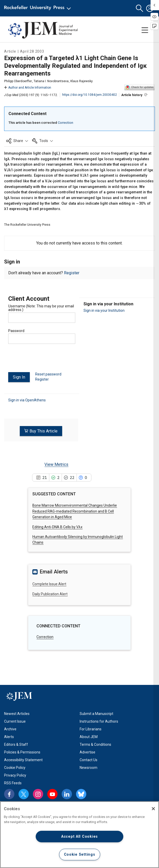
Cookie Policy (15, 768)
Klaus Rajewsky (82, 81)
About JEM (89, 737)
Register (72, 273)
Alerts (9, 737)
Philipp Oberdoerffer (18, 81)
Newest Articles (17, 714)
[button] (139, 8)
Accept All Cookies (79, 837)
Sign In (19, 377)
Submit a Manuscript (96, 714)
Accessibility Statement (23, 760)
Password (16, 331)
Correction (66, 123)
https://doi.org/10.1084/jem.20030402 (90, 95)
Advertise (87, 752)
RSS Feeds (13, 783)
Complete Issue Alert (49, 584)
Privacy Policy (15, 775)
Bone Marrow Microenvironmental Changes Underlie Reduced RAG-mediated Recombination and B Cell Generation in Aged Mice (75, 511)
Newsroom (88, 768)
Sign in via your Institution (104, 310)
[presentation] (47, 360)
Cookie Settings (80, 855)
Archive (10, 729)
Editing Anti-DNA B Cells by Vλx (57, 527)
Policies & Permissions (22, 752)
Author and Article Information (28, 88)
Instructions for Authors (99, 721)
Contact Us (88, 760)
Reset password (48, 374)
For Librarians (91, 729)
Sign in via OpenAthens (27, 400)
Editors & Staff (16, 744)
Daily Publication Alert (50, 594)
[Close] (153, 809)
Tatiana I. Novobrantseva (51, 81)
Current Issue (15, 721)
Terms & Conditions (95, 744)
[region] (79, 835)
